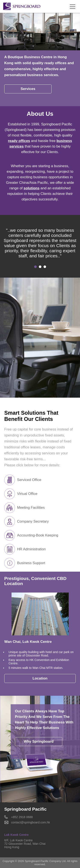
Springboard (22, 7)
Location (40, 678)
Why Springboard (39, 741)
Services (28, 89)
